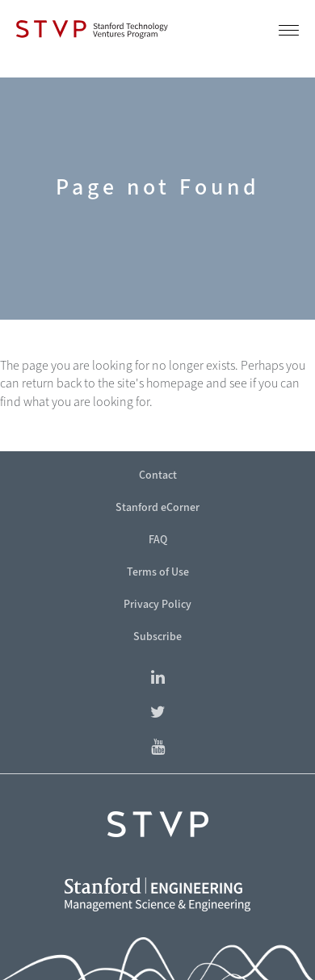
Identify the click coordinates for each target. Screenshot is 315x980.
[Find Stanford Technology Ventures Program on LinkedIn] (157, 678)
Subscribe (157, 637)
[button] (289, 34)
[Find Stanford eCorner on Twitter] (157, 713)
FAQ (158, 540)
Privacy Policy (157, 604)
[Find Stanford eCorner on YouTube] (157, 748)
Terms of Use (158, 572)
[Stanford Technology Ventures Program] (92, 29)
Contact (158, 475)
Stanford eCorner (157, 507)
